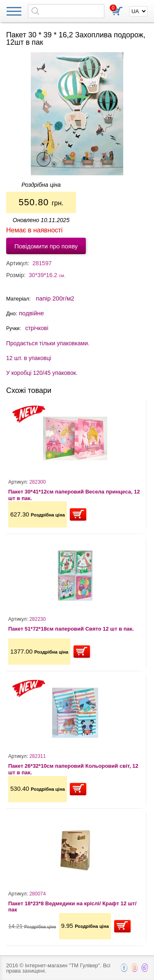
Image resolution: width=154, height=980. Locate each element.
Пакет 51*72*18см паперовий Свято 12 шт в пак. (71, 629)
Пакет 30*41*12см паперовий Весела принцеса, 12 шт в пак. (74, 495)
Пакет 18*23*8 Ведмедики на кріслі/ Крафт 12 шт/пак (72, 907)
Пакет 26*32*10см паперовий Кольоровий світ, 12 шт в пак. (73, 769)
